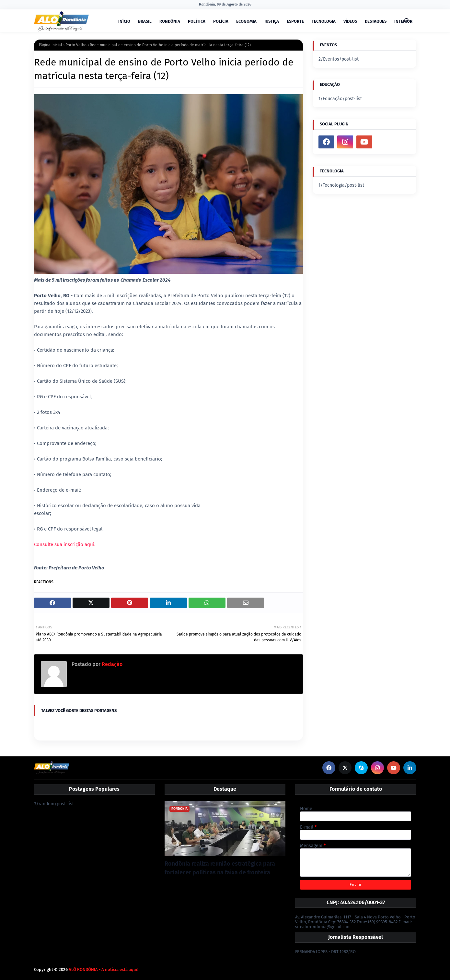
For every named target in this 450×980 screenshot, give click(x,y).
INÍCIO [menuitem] (124, 21)
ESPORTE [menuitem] (295, 21)
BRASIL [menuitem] (145, 21)
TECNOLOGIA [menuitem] (324, 21)
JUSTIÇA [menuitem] (272, 21)
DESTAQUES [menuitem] (376, 21)
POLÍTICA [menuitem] (197, 21)
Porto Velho (76, 45)
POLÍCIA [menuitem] (221, 21)
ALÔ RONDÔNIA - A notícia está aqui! (104, 969)
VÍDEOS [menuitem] (350, 21)
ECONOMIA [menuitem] (246, 21)
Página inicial (51, 45)
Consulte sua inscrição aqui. (65, 544)
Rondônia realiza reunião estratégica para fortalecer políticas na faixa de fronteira (220, 868)
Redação (111, 664)
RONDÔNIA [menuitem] (170, 21)
